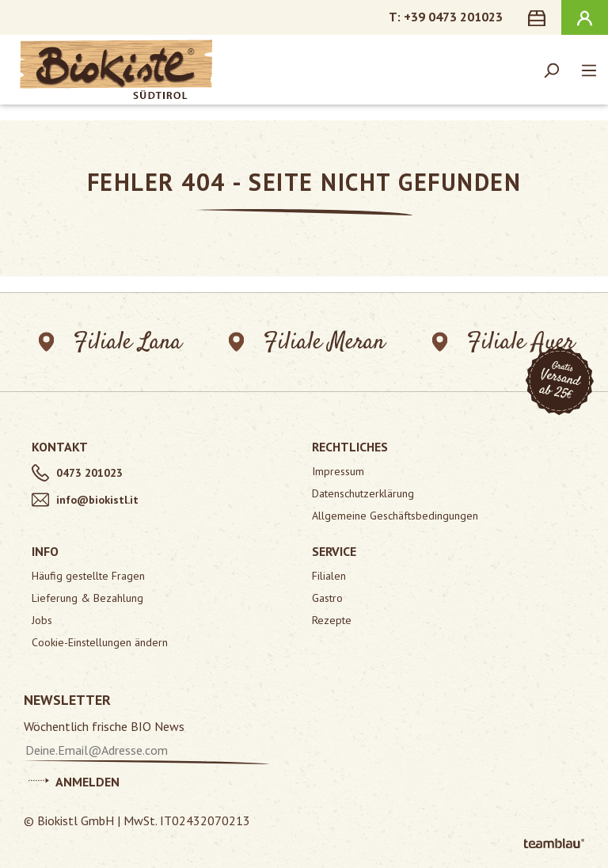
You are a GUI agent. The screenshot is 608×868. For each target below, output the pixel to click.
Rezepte (332, 620)
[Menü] (589, 70)
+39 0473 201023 (453, 17)
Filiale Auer (504, 342)
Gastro (327, 598)
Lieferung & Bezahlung (87, 598)
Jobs (42, 620)
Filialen (329, 576)
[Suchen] (551, 70)
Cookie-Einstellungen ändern (100, 642)
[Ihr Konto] (585, 17)
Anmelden (74, 779)
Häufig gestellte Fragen (88, 576)
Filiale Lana (110, 342)
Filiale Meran (308, 342)
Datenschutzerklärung (363, 493)
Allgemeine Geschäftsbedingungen (395, 516)
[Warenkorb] (540, 17)
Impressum (338, 471)
